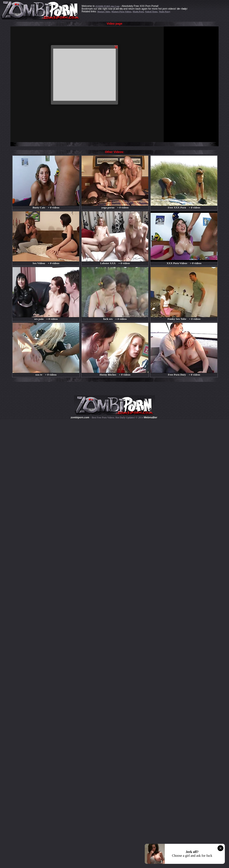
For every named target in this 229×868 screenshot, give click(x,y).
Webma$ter (151, 418)
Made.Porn (138, 11)
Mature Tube (104, 11)
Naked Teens (151, 11)
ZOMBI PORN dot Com (107, 6)
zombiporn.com (80, 418)
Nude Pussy (165, 11)
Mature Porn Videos (121, 11)
